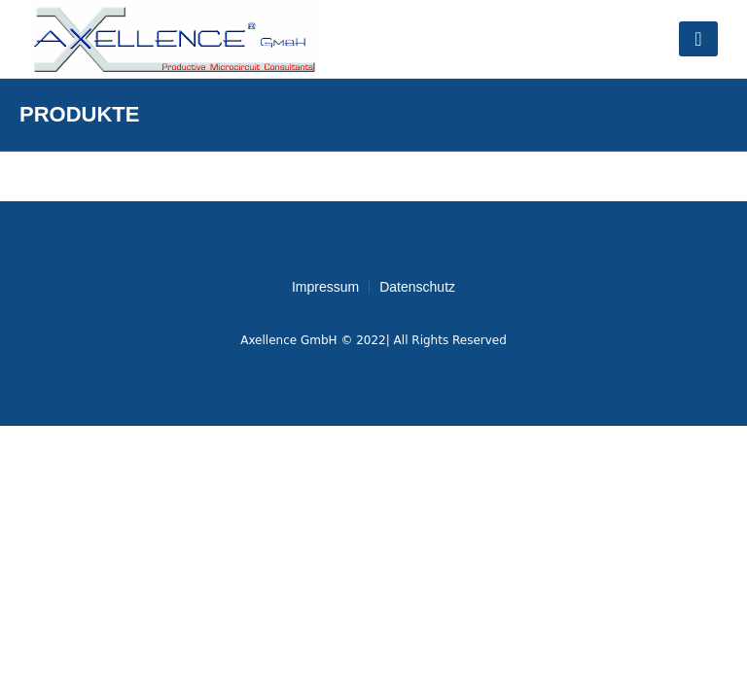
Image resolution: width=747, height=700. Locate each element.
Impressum (325, 287)
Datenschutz (417, 287)
